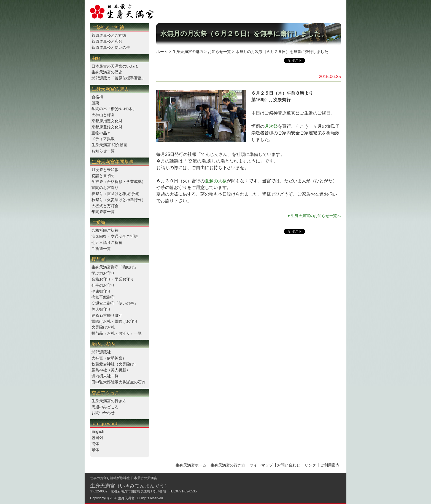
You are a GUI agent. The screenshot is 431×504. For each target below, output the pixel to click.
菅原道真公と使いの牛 (111, 47)
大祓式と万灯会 (105, 206)
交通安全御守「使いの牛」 (115, 303)
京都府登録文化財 (107, 127)
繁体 (95, 450)
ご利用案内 (330, 465)
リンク (310, 465)
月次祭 (271, 126)
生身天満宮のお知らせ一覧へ (316, 216)
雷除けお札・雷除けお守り (115, 321)
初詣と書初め (103, 176)
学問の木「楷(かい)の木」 (114, 109)
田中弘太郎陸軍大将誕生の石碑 (118, 382)
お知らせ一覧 (103, 151)
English (98, 431)
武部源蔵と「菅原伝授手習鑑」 (118, 78)
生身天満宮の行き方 (109, 401)
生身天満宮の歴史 (107, 72)
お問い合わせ (103, 413)
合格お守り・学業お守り (113, 279)
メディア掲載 (103, 139)
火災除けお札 (103, 327)
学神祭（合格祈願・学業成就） (118, 182)
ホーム (162, 52)
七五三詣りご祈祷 (107, 242)
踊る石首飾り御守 (107, 315)
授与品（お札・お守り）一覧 (117, 333)
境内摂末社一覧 (105, 376)
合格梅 (97, 97)
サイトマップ (261, 465)
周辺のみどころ (105, 407)
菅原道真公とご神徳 (109, 35)
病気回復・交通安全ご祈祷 (115, 236)
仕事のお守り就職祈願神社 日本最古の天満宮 (124, 478)
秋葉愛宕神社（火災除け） (115, 364)
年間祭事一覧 (103, 212)
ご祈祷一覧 (101, 249)
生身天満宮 (126, 498)
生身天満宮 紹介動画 (109, 145)
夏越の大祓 (216, 181)
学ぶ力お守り (103, 273)
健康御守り (101, 291)
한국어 (97, 438)
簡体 (95, 444)
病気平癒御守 (103, 297)
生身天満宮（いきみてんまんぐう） (130, 486)
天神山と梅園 (103, 115)
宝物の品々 (101, 133)
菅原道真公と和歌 (107, 41)
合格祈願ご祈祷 (105, 230)
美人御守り (101, 309)
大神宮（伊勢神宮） (109, 358)
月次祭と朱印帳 (105, 170)
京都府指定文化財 (107, 121)
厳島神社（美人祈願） (111, 370)
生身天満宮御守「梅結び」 (115, 267)
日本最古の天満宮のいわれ (115, 66)
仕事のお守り (103, 285)
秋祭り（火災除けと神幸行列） (118, 200)
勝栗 (95, 103)
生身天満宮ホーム (191, 465)
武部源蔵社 (101, 352)
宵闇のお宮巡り (105, 188)
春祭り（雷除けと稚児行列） (117, 194)
